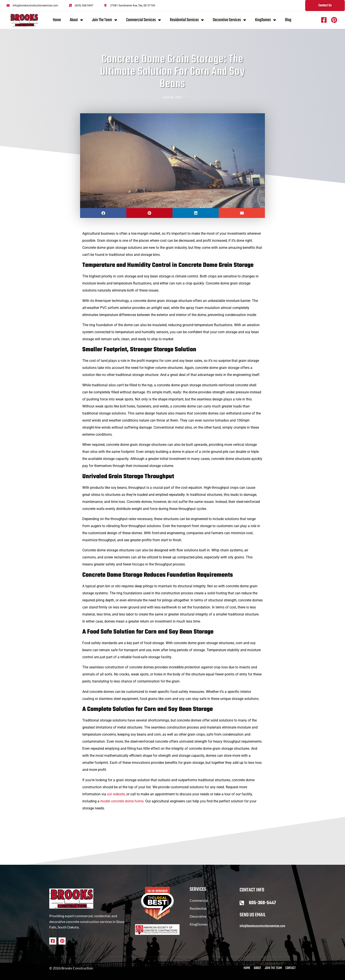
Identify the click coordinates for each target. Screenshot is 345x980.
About (76, 20)
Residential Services (187, 20)
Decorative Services (229, 20)
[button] (103, 213)
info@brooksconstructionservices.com (262, 926)
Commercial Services (144, 20)
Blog (288, 20)
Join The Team (105, 20)
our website (116, 794)
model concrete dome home (122, 801)
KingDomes (266, 20)
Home (57, 20)
